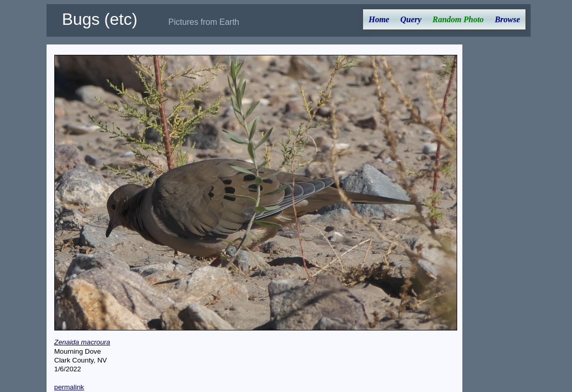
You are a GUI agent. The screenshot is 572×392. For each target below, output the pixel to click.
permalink (69, 387)
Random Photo (458, 19)
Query (411, 19)
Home (379, 19)
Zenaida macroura (82, 342)
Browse (508, 19)
